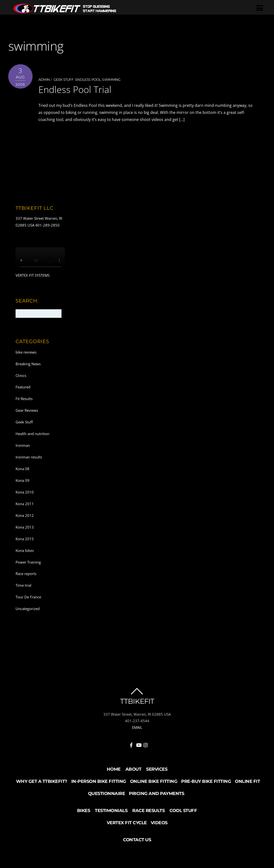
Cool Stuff (183, 810)
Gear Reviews (27, 410)
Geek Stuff (63, 80)
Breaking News (28, 364)
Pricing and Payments (156, 793)
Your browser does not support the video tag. (40, 260)
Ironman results (29, 457)
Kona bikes (25, 550)
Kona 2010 (25, 492)
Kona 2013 (25, 527)
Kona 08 (22, 469)
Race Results (148, 810)
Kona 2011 (25, 503)
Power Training (28, 562)
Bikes (84, 810)
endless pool (88, 80)
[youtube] (139, 744)
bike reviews (26, 352)
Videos (159, 822)
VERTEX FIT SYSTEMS (33, 275)
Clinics (21, 375)
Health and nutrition (32, 434)
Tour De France (28, 597)
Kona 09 (22, 480)
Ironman (23, 445)
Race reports (26, 574)
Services (157, 769)
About (133, 769)
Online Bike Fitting (154, 781)
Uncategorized (28, 609)
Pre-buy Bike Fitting (206, 781)
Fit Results (24, 399)
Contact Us (137, 840)
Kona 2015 (25, 539)
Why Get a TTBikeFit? (42, 781)
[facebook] (131, 744)
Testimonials (111, 810)
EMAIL (137, 727)
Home (114, 769)
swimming (111, 80)
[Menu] (260, 8)
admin (44, 80)
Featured (23, 387)
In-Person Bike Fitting (99, 781)
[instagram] (146, 744)
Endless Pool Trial (75, 89)
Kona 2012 (25, 515)
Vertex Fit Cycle (127, 822)
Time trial (23, 585)
